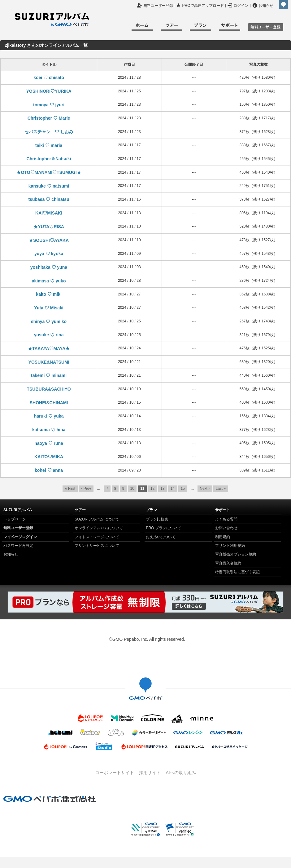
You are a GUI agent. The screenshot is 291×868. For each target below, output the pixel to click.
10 (132, 489)
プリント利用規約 (230, 546)
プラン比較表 (157, 519)
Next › (205, 489)
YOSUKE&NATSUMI (49, 362)
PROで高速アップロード (203, 6)
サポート (230, 28)
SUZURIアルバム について (97, 519)
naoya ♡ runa (49, 443)
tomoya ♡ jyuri (49, 105)
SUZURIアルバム (52, 20)
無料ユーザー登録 (158, 6)
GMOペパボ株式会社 (283, 4)
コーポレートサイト (115, 773)
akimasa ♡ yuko (49, 281)
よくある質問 (226, 519)
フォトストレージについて (97, 537)
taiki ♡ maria (49, 145)
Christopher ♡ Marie (49, 118)
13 (162, 489)
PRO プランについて (163, 528)
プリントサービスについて (97, 546)
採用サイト (150, 773)
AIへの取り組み (181, 773)
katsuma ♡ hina (49, 430)
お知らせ (266, 6)
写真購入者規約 (228, 563)
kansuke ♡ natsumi (49, 186)
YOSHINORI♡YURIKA (49, 91)
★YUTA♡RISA (49, 227)
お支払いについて (161, 537)
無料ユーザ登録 (266, 27)
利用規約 (223, 537)
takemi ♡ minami (49, 375)
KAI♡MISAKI (49, 213)
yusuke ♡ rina (49, 335)
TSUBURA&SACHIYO (49, 389)
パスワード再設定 (18, 546)
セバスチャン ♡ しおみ (49, 132)
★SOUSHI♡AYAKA (49, 240)
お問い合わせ (226, 528)
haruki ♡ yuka (49, 416)
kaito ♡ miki (49, 294)
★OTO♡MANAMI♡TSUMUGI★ (49, 172)
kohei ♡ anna (49, 470)
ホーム (142, 28)
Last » (221, 489)
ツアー (171, 28)
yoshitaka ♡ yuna (49, 267)
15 (182, 489)
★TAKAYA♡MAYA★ (49, 348)
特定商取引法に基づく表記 (237, 572)
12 (152, 489)
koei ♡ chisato (49, 77)
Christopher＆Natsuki (49, 159)
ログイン (241, 6)
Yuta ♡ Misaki (49, 308)
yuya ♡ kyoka (49, 254)
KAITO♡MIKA (49, 457)
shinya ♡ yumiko (49, 321)
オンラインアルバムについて (99, 528)
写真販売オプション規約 (236, 554)
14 (173, 489)
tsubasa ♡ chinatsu (49, 199)
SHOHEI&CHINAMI (49, 403)
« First (70, 489)
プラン (200, 28)
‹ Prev (86, 489)
